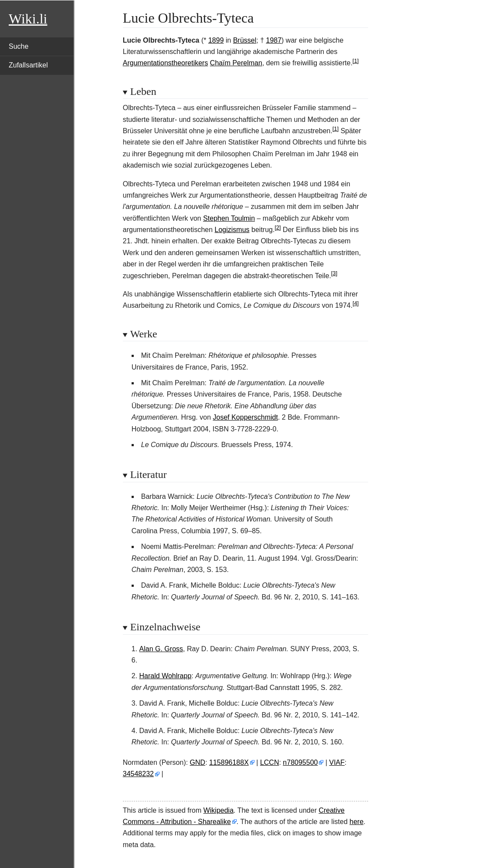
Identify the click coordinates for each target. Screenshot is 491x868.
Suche (19, 46)
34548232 (138, 774)
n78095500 (300, 762)
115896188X (229, 762)
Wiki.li (28, 19)
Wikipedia (218, 810)
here (356, 822)
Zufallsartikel (28, 65)
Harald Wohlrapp (166, 676)
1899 (216, 40)
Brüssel (245, 40)
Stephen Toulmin (229, 218)
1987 (274, 40)
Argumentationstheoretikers (166, 63)
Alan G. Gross (161, 649)
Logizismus (232, 230)
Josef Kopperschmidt (245, 417)
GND (198, 762)
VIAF (337, 762)
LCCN (270, 762)
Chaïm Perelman (236, 63)
